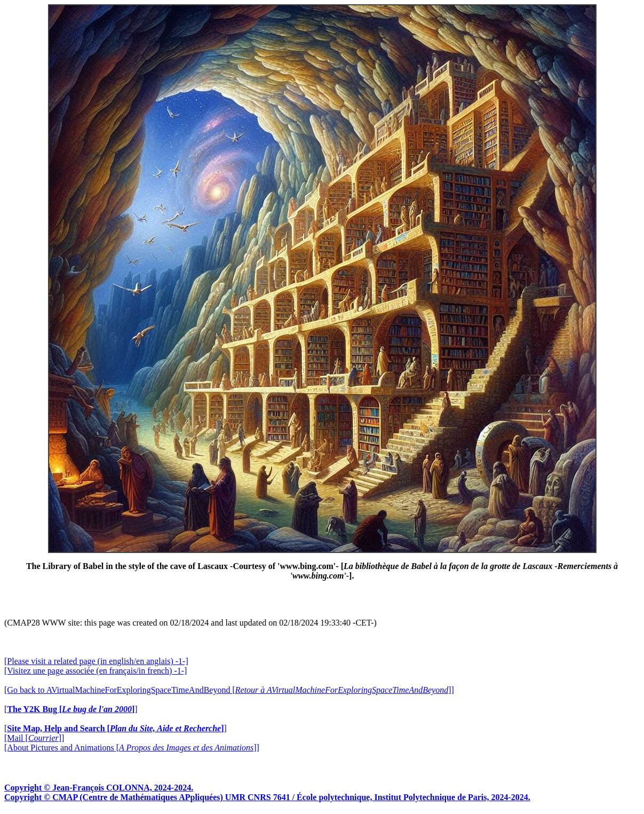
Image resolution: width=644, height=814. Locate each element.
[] (71, 709)
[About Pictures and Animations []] (132, 748)
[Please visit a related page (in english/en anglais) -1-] (96, 661)
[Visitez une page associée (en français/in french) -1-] (96, 671)
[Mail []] (34, 738)
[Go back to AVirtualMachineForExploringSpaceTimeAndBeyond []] (229, 690)
